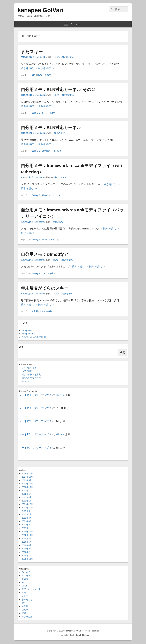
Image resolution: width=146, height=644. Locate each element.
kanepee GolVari (40, 10)
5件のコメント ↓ (60, 177)
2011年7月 (27, 514)
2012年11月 (27, 484)
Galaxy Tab (27, 576)
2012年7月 (27, 491)
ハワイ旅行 (27, 371)
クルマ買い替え (29, 368)
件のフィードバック (51, 151)
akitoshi (41, 57)
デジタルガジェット (31, 589)
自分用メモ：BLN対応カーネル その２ (58, 90)
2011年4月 (27, 518)
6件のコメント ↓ (60, 222)
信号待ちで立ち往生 (31, 378)
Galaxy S (36, 113)
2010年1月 (27, 556)
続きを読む (29, 68)
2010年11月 (27, 532)
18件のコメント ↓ (62, 133)
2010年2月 (27, 552)
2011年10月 (27, 508)
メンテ (25, 596)
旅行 (34, 75)
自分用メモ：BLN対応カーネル (51, 128)
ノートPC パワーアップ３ (35, 395)
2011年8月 (27, 511)
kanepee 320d (28, 334)
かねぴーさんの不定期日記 (34, 337)
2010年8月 (27, 538)
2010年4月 (27, 545)
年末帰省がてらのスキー (45, 288)
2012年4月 (27, 497)
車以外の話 (27, 617)
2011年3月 (27, 521)
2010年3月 (27, 549)
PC (23, 582)
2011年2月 (27, 525)
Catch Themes (83, 635)
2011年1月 (27, 528)
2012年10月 (27, 487)
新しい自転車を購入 (31, 374)
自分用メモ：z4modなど (45, 254)
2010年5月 (27, 542)
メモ (24, 593)
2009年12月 (27, 559)
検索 (21, 347)
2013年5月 (27, 480)
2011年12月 (27, 504)
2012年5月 (27, 494)
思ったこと (27, 600)
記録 (24, 613)
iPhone (25, 579)
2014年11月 (27, 473)
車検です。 (27, 381)
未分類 (35, 311)
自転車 (25, 610)
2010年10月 (27, 535)
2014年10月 (27, 477)
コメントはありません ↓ (65, 57)
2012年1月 (27, 501)
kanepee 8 (27, 330)
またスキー (32, 52)
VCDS (25, 586)
